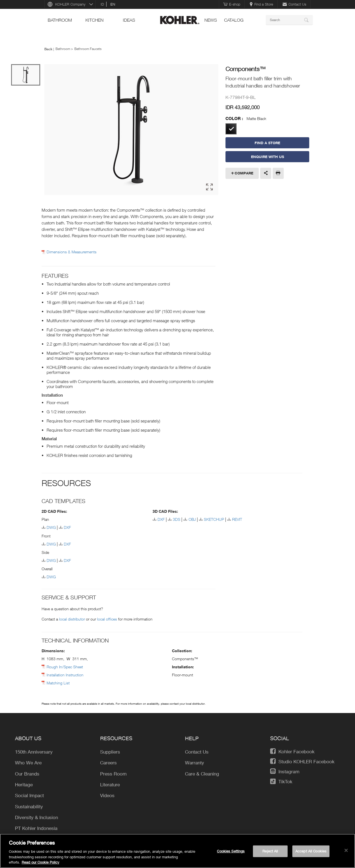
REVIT (237, 519)
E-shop (232, 4)
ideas (129, 20)
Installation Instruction (65, 675)
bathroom (60, 20)
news (211, 20)
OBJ (192, 519)
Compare (244, 173)
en (113, 4)
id (102, 4)
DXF (67, 527)
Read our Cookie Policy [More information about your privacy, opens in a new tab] (40, 862)
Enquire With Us (267, 157)
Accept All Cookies (311, 851)
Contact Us (294, 4)
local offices (107, 619)
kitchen (94, 20)
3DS (177, 519)
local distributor (72, 619)
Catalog (234, 20)
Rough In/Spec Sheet (65, 667)
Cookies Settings (231, 851)
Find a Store (261, 4)
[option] (131, 130)
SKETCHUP (214, 519)
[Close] (346, 851)
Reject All (270, 851)
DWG (51, 527)
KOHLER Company (70, 4)
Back (48, 49)
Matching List (58, 683)
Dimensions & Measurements (72, 252)
